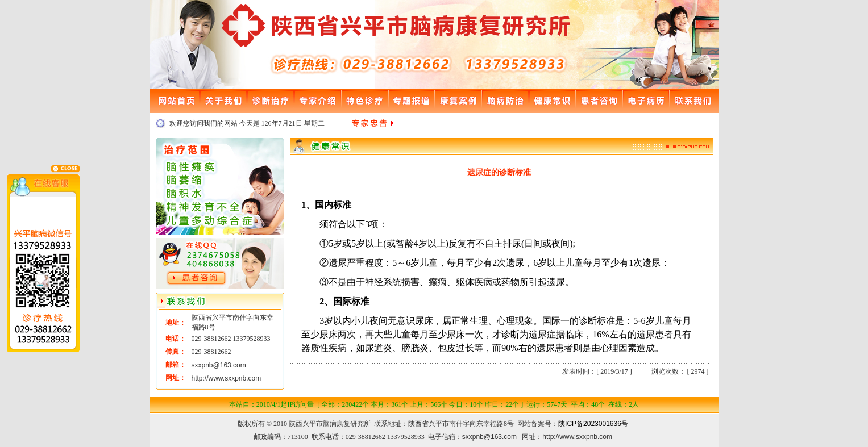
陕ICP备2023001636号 (593, 424)
